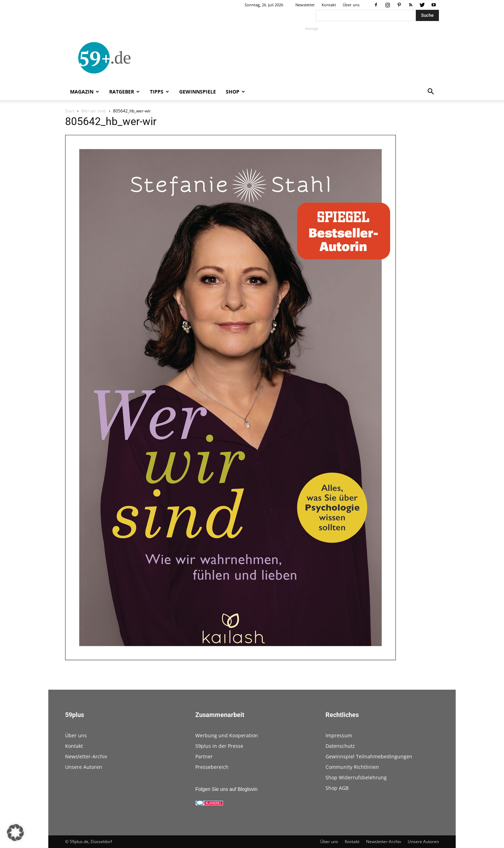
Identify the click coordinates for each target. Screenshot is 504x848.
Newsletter (305, 5)
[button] (430, 92)
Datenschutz (340, 746)
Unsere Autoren (84, 767)
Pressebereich (212, 767)
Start (70, 111)
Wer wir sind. (94, 111)
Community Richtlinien (352, 767)
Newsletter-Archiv (86, 756)
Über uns (351, 5)
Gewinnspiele (198, 92)
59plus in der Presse (219, 746)
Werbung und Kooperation (227, 735)
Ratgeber (124, 92)
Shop (235, 92)
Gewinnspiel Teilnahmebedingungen (369, 756)
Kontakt (329, 5)
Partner (204, 756)
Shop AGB (337, 788)
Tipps (159, 92)
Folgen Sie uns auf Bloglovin (226, 789)
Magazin (85, 92)
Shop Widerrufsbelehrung (356, 777)
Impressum (339, 735)
